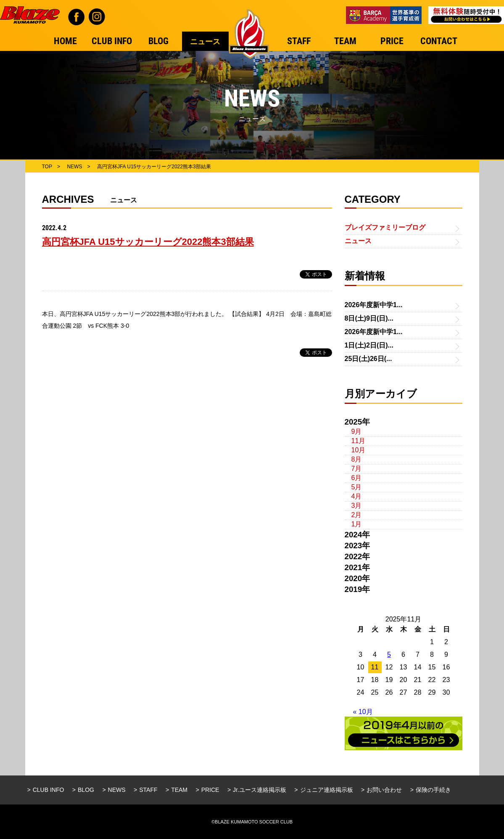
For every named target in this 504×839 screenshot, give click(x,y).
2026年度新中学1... (374, 305)
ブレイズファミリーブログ (385, 227)
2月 (357, 515)
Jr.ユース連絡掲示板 (260, 790)
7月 (357, 469)
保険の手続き (433, 790)
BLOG (86, 790)
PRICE (210, 790)
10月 (359, 450)
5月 (357, 487)
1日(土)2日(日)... (369, 345)
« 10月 (363, 712)
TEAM (179, 790)
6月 (357, 478)
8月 (357, 459)
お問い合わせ (384, 790)
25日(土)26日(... (368, 359)
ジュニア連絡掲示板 (327, 790)
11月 (359, 441)
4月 (357, 496)
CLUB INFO (49, 790)
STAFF (148, 790)
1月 (357, 524)
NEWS (117, 790)
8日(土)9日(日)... (369, 318)
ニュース (358, 241)
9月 (357, 431)
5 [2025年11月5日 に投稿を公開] (389, 654)
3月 (357, 506)
